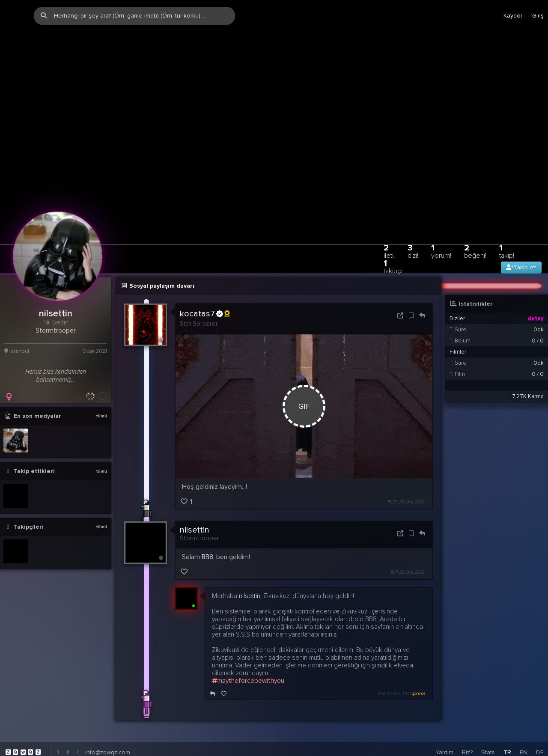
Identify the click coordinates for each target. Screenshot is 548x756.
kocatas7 (205, 280)
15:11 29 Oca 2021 (407, 538)
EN (524, 718)
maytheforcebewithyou (248, 646)
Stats (488, 718)
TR (507, 718)
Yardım (445, 718)
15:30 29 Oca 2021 (405, 468)
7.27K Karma (528, 362)
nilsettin (195, 496)
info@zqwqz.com (108, 718)
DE (540, 718)
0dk (539, 295)
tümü (101, 382)
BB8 (207, 523)
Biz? (467, 718)
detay (536, 284)
